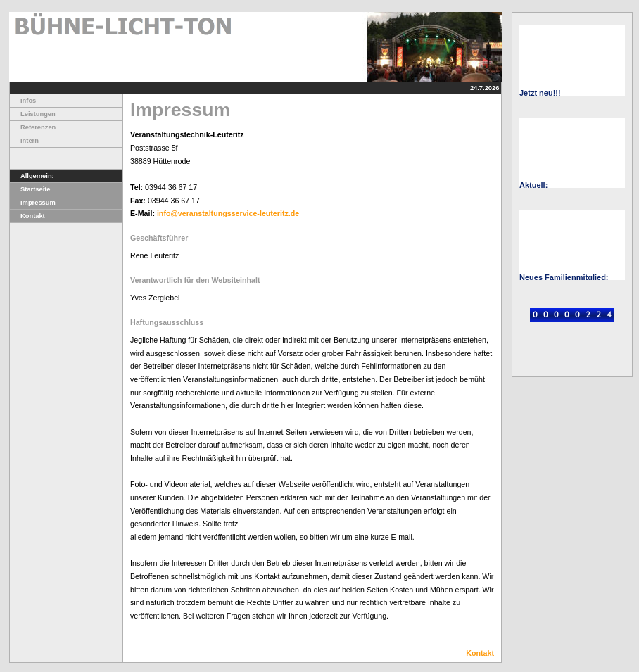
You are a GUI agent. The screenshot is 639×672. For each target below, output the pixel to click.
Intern (24, 141)
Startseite (30, 189)
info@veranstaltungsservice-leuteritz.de (228, 213)
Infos (23, 101)
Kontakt (27, 216)
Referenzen (33, 127)
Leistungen (33, 114)
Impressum (33, 203)
